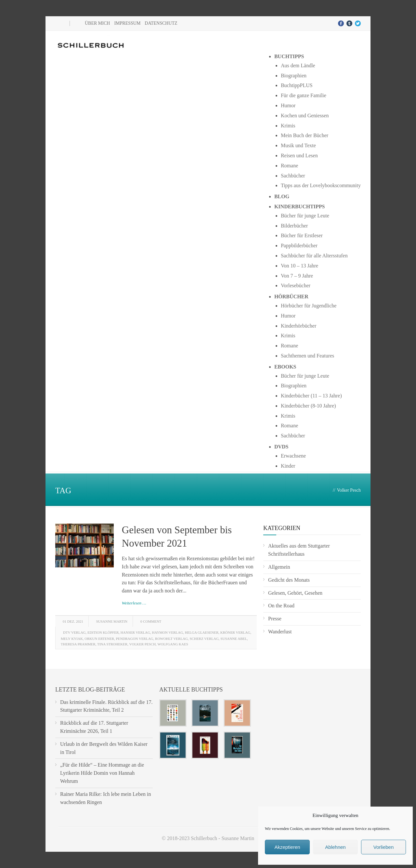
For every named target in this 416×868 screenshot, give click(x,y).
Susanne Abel (234, 639)
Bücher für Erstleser (302, 235)
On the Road (281, 606)
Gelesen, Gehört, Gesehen (295, 593)
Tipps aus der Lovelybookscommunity (321, 185)
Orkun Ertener (99, 639)
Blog (282, 196)
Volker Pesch (143, 644)
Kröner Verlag (235, 632)
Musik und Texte (298, 145)
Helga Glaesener (202, 632)
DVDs (281, 447)
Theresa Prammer (78, 644)
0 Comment (151, 621)
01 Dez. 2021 (73, 621)
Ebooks (285, 367)
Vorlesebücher (296, 285)
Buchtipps (289, 56)
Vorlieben (384, 847)
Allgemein (279, 567)
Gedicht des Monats (289, 580)
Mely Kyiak (72, 639)
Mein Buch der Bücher (305, 135)
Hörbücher (291, 297)
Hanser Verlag (135, 632)
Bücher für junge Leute (305, 216)
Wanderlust (280, 632)
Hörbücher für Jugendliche (309, 306)
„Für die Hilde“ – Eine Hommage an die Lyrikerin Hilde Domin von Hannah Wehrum (102, 773)
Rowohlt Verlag (171, 639)
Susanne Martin (112, 621)
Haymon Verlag (168, 632)
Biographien (294, 76)
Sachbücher (293, 176)
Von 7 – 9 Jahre (297, 276)
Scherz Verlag (204, 639)
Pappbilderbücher (299, 246)
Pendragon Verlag (135, 639)
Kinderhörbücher (299, 326)
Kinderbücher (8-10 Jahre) (308, 406)
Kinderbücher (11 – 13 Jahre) (311, 396)
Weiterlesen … (134, 603)
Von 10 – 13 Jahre (299, 266)
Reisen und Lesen (299, 155)
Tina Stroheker (112, 644)
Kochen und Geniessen (305, 116)
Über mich (97, 23)
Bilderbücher (294, 226)
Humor (288, 105)
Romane (289, 166)
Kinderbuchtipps (300, 207)
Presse (275, 619)
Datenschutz (161, 23)
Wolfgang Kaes (173, 644)
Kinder (288, 466)
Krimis (288, 126)
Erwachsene (293, 456)
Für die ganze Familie (304, 95)
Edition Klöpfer (103, 632)
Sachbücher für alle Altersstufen (314, 256)
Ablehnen (335, 847)
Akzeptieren (287, 847)
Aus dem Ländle (298, 65)
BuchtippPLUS (297, 85)
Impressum (127, 23)
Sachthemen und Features (307, 356)
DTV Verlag (74, 632)
